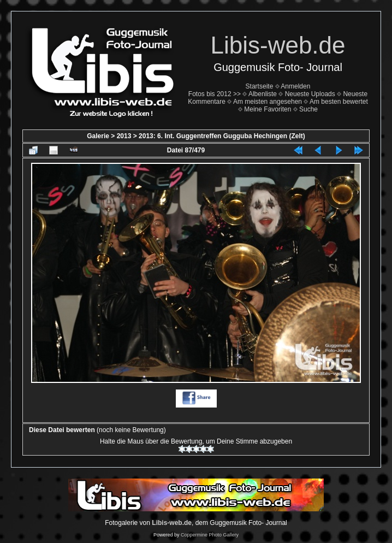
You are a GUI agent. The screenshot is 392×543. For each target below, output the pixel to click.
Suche (308, 109)
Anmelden (295, 86)
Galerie (98, 136)
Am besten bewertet (339, 102)
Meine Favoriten (268, 109)
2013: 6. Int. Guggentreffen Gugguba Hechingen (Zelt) (222, 136)
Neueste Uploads (310, 94)
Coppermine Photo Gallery (210, 535)
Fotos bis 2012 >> (215, 94)
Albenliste (263, 94)
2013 (124, 136)
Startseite (260, 86)
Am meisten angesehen (268, 102)
